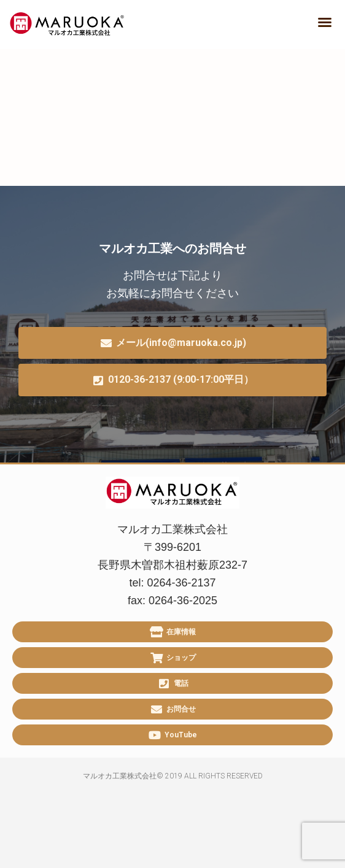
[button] (325, 22)
